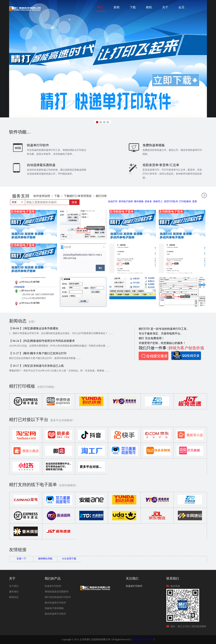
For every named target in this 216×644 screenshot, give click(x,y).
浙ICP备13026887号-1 (143, 639)
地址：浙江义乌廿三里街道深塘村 (188, 626)
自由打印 (113, 201)
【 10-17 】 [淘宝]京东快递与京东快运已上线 (36, 366)
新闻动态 (14, 597)
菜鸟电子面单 (126, 201)
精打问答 (101, 196)
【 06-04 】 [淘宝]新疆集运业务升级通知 (34, 328)
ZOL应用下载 (69, 559)
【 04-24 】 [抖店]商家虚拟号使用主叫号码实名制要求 (42, 341)
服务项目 (14, 592)
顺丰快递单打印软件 (55, 603)
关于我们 (14, 586)
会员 (181, 7)
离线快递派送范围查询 (57, 592)
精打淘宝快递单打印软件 (58, 597)
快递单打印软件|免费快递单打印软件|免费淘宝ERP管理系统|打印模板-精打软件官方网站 (25, 9)
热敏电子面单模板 (54, 608)
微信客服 (175, 586)
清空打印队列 (171, 201)
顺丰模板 (139, 201)
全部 (204, 195)
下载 (133, 7)
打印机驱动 (185, 201)
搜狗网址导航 (45, 559)
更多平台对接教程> (62, 420)
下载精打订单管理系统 (78, 196)
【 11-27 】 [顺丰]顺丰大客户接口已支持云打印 (38, 353)
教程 (149, 7)
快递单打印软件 (53, 586)
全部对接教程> (68, 485)
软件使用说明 (42, 196)
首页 (100, 7)
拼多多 (148, 201)
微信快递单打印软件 (55, 614)
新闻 (117, 7)
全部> (32, 322)
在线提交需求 (153, 356)
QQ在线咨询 (186, 355)
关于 (165, 7)
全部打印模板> (46, 387)
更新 (195, 201)
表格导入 (158, 201)
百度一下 (21, 559)
